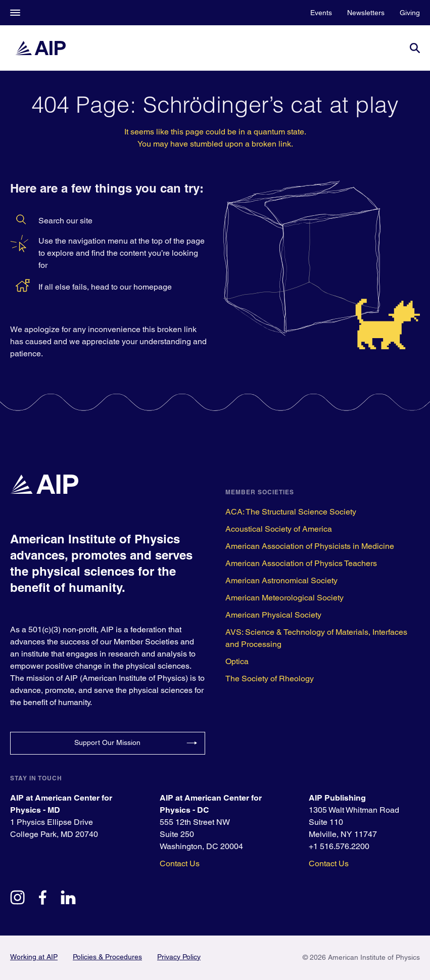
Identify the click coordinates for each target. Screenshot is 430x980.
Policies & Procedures (107, 957)
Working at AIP (34, 957)
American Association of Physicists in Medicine (310, 546)
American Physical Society (273, 615)
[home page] (40, 48)
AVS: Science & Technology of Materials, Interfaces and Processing (316, 638)
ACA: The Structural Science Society (291, 512)
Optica (237, 661)
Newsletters (366, 13)
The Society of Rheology (270, 679)
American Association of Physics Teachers (301, 563)
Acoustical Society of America (279, 529)
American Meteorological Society (284, 598)
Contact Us (180, 864)
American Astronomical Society (281, 580)
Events (321, 13)
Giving (410, 13)
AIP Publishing (337, 798)
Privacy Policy (179, 957)
